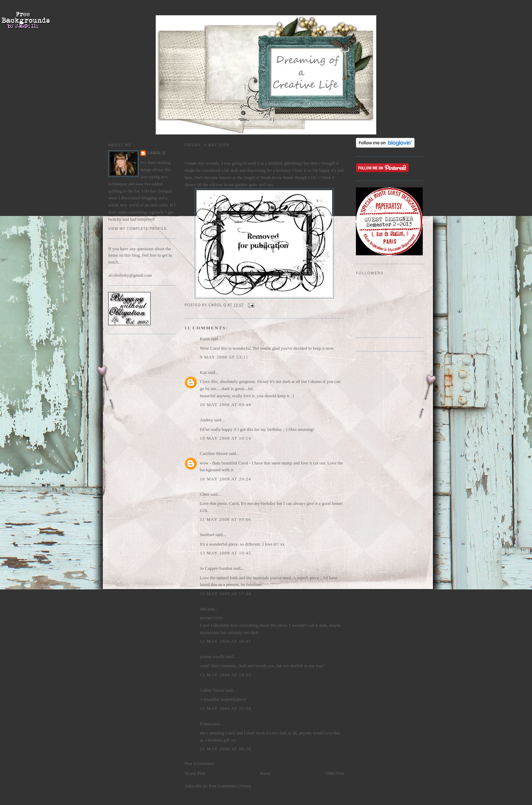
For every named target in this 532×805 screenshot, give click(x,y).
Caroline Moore (214, 453)
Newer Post (195, 773)
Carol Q (156, 153)
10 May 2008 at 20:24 (225, 479)
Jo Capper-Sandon (216, 568)
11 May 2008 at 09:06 (225, 519)
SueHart (207, 535)
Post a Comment (199, 763)
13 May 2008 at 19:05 (225, 675)
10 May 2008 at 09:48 (225, 405)
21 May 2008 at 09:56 (225, 749)
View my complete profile (138, 229)
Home (265, 773)
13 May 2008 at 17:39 (225, 594)
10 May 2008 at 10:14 (225, 438)
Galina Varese (212, 690)
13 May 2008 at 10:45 (225, 553)
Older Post (335, 773)
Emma (206, 724)
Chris (205, 494)
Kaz (203, 372)
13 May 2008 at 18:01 (225, 641)
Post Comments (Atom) (230, 786)
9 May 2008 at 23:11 (224, 357)
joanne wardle (212, 656)
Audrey (206, 420)
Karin (205, 339)
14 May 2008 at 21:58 (225, 708)
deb (203, 609)
